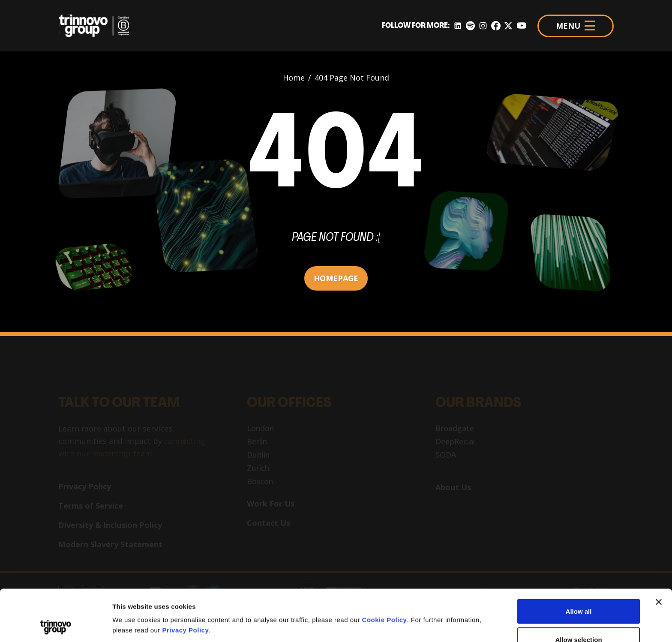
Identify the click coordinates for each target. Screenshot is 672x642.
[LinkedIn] (458, 26)
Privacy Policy (186, 582)
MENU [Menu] (576, 26)
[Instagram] (483, 26)
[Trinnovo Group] (99, 26)
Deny (579, 619)
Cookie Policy (385, 571)
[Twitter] (508, 26)
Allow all (579, 563)
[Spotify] (470, 26)
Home (294, 78)
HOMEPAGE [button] (336, 278)
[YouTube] (522, 26)
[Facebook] (496, 26)
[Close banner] (659, 554)
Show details (450, 610)
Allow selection (578, 591)
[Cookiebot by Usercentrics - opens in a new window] (55, 625)
